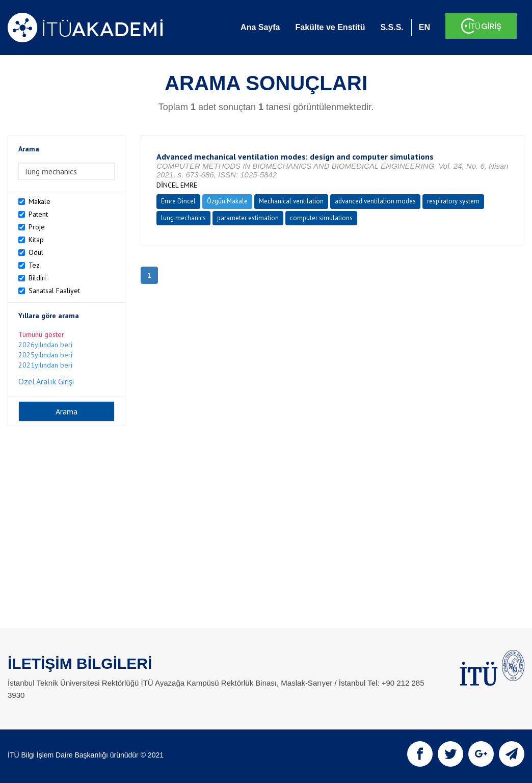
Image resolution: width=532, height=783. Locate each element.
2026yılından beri (45, 345)
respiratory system (453, 201)
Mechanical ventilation (291, 201)
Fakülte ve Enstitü (330, 27)
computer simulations (321, 218)
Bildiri (37, 278)
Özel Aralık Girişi (46, 381)
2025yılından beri (45, 355)
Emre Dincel (178, 201)
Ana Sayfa (260, 27)
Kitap (36, 240)
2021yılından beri (45, 365)
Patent (38, 214)
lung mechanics (183, 218)
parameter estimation (248, 218)
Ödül (36, 252)
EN (424, 27)
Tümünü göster (41, 334)
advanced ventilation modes (375, 201)
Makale (39, 201)
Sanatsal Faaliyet (54, 291)
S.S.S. (392, 27)
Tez (34, 265)
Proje (37, 227)
